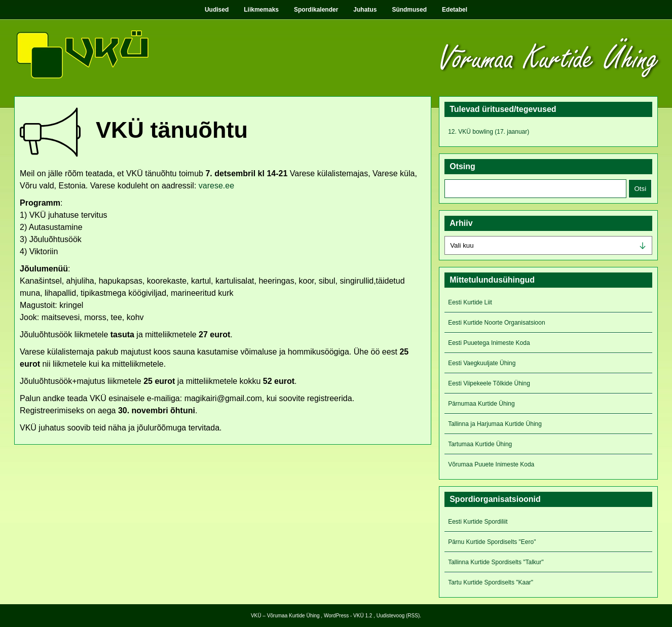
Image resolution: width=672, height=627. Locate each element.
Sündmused (409, 10)
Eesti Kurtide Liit (470, 302)
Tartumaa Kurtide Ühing (480, 444)
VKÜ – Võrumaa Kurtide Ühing (285, 616)
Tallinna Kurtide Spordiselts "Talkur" (496, 562)
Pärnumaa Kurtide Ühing (481, 404)
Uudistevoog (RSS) (398, 616)
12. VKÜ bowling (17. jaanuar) (489, 132)
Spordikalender (316, 10)
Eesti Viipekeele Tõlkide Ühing (489, 383)
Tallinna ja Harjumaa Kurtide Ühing (495, 424)
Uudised (217, 10)
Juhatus (365, 10)
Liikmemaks (261, 10)
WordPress (336, 616)
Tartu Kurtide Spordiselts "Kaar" (491, 582)
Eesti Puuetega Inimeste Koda (489, 343)
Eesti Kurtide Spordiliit (478, 522)
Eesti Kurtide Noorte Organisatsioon (496, 323)
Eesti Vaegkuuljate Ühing (482, 363)
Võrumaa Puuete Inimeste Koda (491, 464)
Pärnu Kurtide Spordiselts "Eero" (492, 542)
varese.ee (216, 186)
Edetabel (455, 10)
